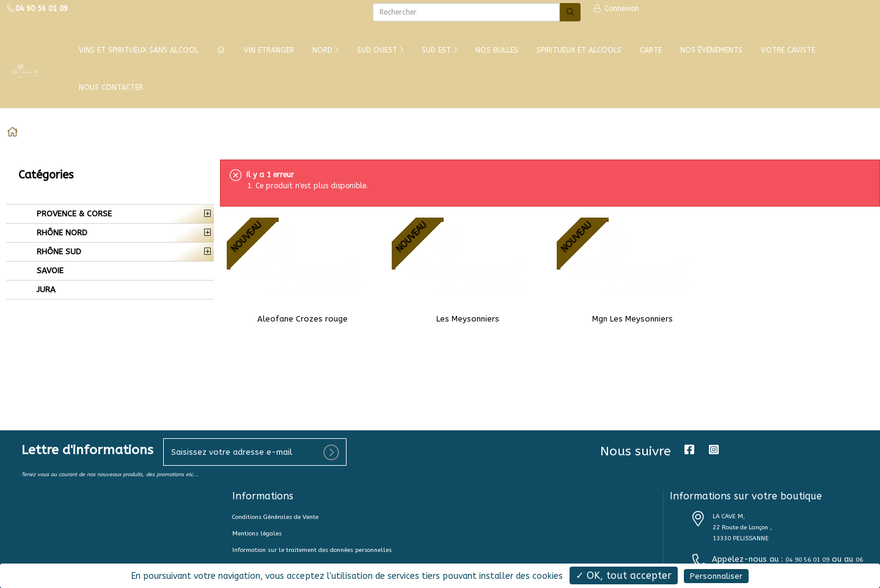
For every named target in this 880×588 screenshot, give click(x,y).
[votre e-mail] (255, 452)
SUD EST (439, 50)
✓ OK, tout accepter (624, 575)
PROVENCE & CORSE (73, 214)
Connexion (616, 9)
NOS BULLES (497, 50)
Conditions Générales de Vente (275, 517)
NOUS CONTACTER (111, 87)
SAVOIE (49, 270)
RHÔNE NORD (61, 233)
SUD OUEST (380, 50)
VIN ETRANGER (269, 50)
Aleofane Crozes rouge (302, 319)
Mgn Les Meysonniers (632, 319)
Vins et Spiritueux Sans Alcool (139, 50)
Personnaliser (716, 576)
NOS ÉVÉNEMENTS (711, 50)
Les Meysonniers (468, 319)
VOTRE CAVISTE (788, 50)
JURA (45, 289)
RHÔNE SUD (58, 252)
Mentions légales (257, 534)
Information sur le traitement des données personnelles (312, 550)
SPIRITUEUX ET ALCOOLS (579, 50)
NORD (325, 50)
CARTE (651, 50)
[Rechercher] (466, 12)
